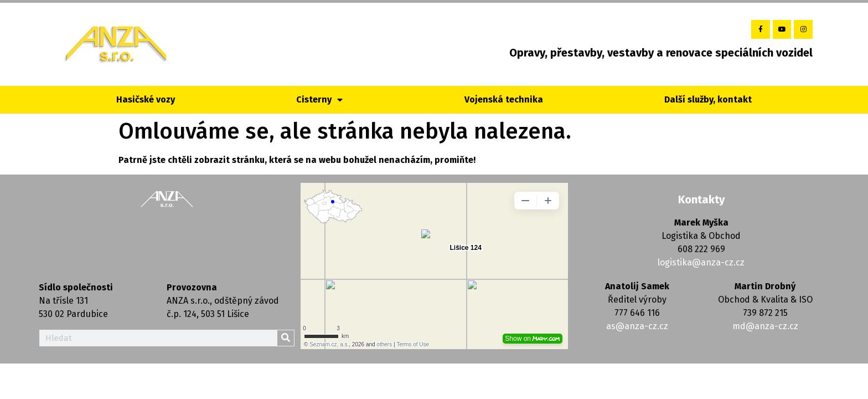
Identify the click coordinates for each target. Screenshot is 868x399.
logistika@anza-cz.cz (701, 262)
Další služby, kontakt (708, 99)
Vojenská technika (504, 99)
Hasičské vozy (146, 99)
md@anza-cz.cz (765, 326)
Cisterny (319, 100)
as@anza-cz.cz (637, 326)
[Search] (286, 338)
